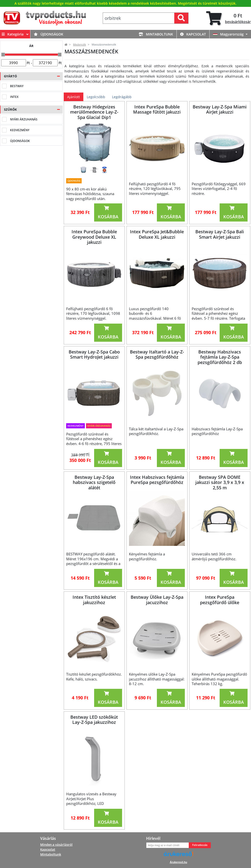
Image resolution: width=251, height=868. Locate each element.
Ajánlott (74, 97)
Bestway (17, 86)
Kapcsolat (193, 34)
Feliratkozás (200, 845)
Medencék (80, 45)
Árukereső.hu (179, 862)
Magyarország (229, 34)
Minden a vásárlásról (56, 845)
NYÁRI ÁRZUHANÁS (24, 119)
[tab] (228, 18)
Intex (14, 97)
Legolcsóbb (96, 97)
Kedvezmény (20, 130)
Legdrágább (122, 97)
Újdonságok (49, 34)
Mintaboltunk (156, 34)
